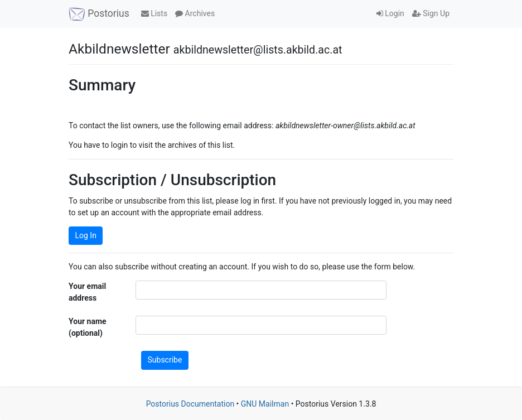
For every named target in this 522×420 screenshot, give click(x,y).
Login (390, 13)
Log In (86, 235)
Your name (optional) (88, 327)
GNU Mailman (265, 404)
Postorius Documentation (190, 404)
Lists (154, 13)
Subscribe (165, 360)
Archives (195, 13)
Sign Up (431, 13)
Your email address (87, 292)
